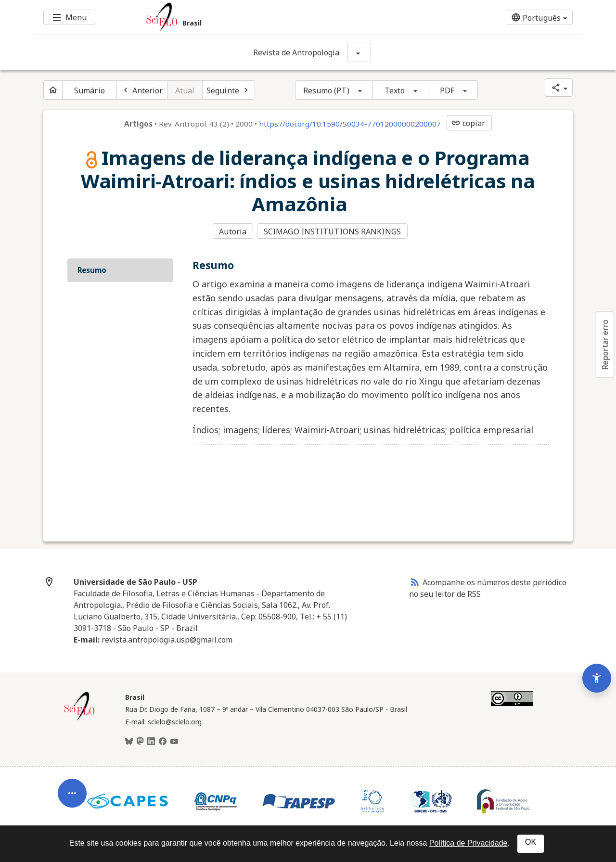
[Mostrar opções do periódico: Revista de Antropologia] (359, 52)
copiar (468, 123)
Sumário (90, 90)
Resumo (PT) (326, 90)
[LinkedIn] (151, 741)
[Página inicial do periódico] (53, 90)
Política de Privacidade (468, 843)
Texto (395, 90)
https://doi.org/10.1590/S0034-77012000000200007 (350, 124)
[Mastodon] (140, 741)
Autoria (233, 232)
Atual (185, 90)
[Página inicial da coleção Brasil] (79, 718)
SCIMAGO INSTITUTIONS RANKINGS (333, 232)
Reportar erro (605, 345)
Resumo (92, 269)
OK (531, 842)
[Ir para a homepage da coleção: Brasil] (262, 17)
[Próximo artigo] (229, 90)
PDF (447, 90)
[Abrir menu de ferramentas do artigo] (72, 787)
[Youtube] (174, 741)
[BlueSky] (129, 741)
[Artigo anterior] (142, 90)
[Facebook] (163, 741)
